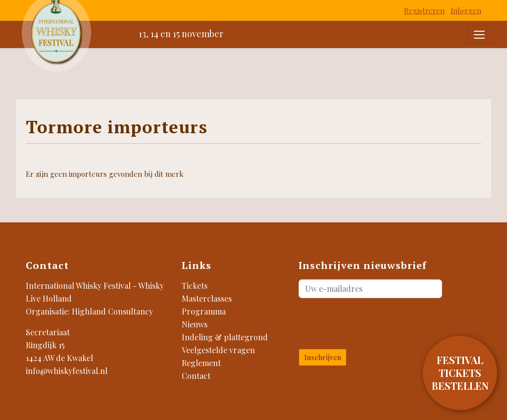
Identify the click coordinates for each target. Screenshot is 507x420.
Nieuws (195, 324)
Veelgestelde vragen (218, 350)
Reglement (201, 363)
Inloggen (466, 10)
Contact (196, 376)
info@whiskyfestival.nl (67, 371)
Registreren (424, 10)
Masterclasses (207, 298)
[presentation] (357, 321)
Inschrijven (323, 357)
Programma (204, 311)
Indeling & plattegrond (225, 337)
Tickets (195, 286)
